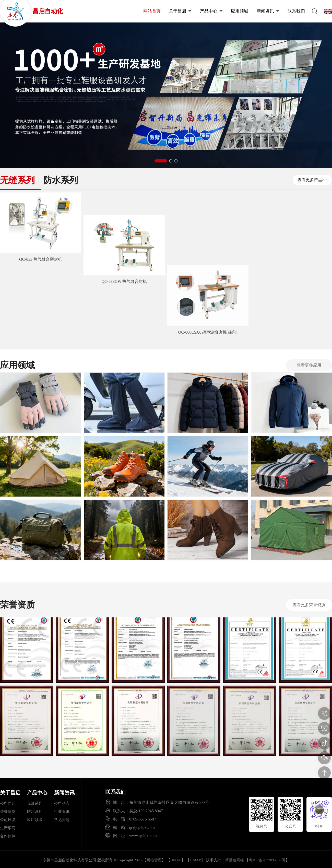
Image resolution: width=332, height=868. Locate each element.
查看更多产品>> (312, 180)
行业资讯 (62, 812)
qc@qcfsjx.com (142, 827)
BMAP (176, 860)
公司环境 (8, 820)
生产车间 (8, 828)
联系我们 (296, 11)
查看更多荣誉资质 (309, 605)
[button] (161, 161)
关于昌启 (180, 11)
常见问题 (62, 820)
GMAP (195, 860)
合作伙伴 (8, 836)
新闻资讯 (268, 11)
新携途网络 (235, 860)
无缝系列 (17, 180)
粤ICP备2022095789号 (267, 860)
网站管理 (154, 860)
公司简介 (8, 803)
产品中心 (211, 11)
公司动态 (62, 803)
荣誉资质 (8, 812)
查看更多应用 (309, 365)
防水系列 (61, 180)
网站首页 (152, 11)
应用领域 (240, 11)
